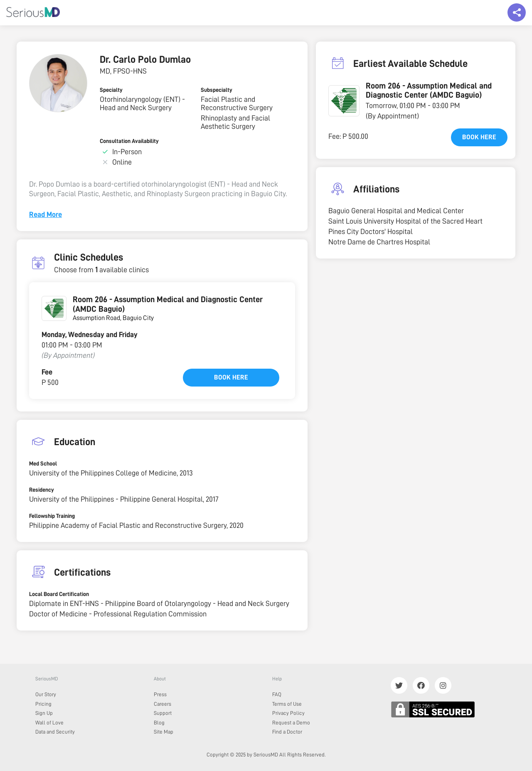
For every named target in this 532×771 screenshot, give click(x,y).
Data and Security (55, 732)
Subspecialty (217, 90)
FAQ (277, 694)
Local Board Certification (59, 594)
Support (163, 713)
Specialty (111, 90)
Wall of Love (49, 723)
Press (160, 694)
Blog (159, 723)
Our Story (46, 694)
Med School (43, 463)
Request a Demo (291, 723)
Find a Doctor (287, 732)
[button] (344, 101)
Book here (231, 377)
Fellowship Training (52, 516)
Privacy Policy (288, 713)
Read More (46, 214)
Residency (42, 490)
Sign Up (44, 713)
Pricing (43, 704)
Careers (163, 704)
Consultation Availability (129, 141)
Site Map (164, 732)
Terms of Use (287, 704)
